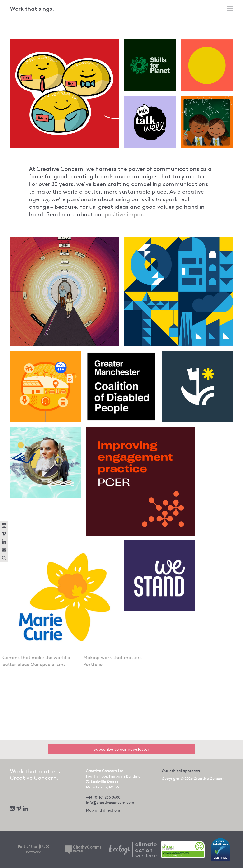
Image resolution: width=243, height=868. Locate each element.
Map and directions (103, 810)
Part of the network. (34, 849)
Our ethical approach (181, 771)
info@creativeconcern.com (110, 802)
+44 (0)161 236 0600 (103, 797)
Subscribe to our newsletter (121, 749)
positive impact (125, 214)
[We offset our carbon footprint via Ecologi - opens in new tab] (133, 850)
